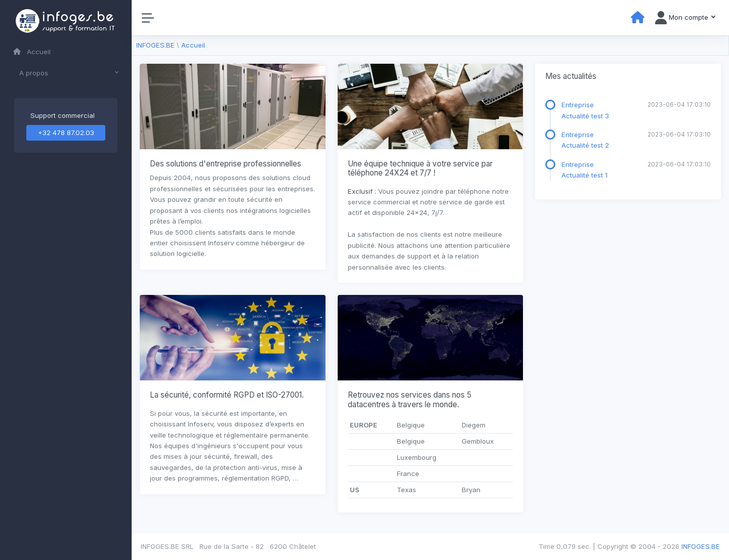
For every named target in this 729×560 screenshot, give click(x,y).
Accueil (32, 52)
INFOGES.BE (155, 45)
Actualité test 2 (585, 145)
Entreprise (578, 105)
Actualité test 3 (585, 116)
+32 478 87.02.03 (66, 133)
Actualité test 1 (584, 175)
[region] (66, 280)
